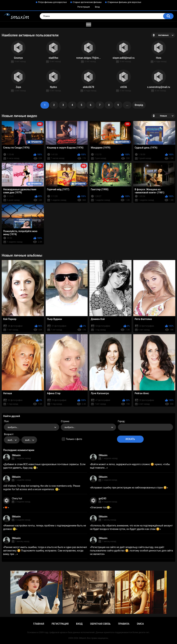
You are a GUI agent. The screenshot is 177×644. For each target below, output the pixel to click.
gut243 (102, 498)
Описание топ (101, 507)
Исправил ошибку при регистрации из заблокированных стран (129, 488)
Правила (124, 624)
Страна (65, 421)
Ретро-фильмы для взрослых (53, 2)
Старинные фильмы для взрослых (124, 2)
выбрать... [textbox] (13, 427)
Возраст (9, 434)
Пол (6, 421)
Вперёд (139, 105)
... (127, 105)
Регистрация (84, 7)
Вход (97, 7)
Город (121, 421)
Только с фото (74, 439)
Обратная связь (100, 624)
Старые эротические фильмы (87, 2)
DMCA (140, 624)
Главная (39, 624)
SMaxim (16, 455)
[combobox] (32, 427)
